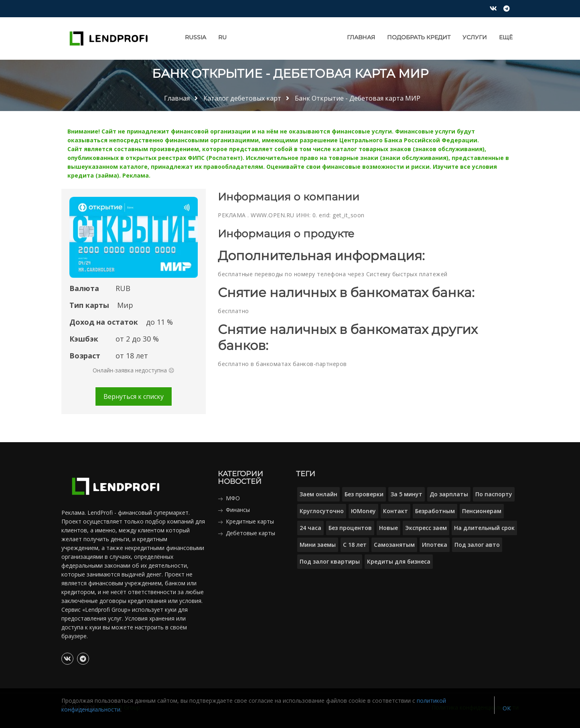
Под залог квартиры (330, 561)
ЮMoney (363, 511)
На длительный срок (484, 528)
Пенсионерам (482, 511)
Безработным (435, 511)
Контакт (395, 511)
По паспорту (494, 494)
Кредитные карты (250, 521)
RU (222, 37)
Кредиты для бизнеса (399, 561)
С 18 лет (355, 545)
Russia (196, 37)
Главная (361, 37)
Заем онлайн (318, 494)
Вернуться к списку (134, 396)
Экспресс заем (426, 528)
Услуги (475, 37)
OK (507, 708)
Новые (388, 528)
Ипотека (435, 545)
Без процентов (350, 528)
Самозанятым (394, 545)
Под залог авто (477, 545)
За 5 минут (407, 494)
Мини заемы (318, 545)
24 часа (310, 528)
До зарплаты (449, 494)
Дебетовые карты (250, 533)
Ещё (506, 37)
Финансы (238, 510)
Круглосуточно (322, 511)
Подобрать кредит (419, 37)
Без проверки (364, 494)
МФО (233, 498)
